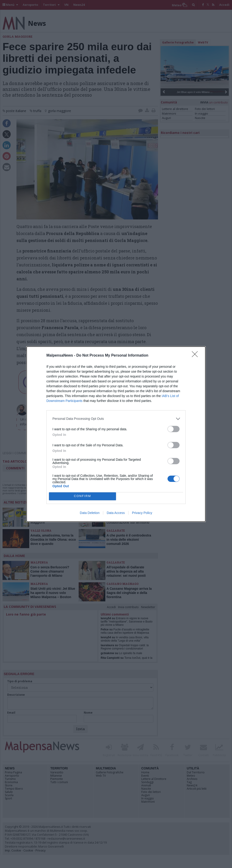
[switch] (174, 429)
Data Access (116, 513)
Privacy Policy (142, 513)
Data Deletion (90, 513)
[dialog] (116, 434)
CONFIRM (82, 496)
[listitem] (116, 419)
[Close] (196, 356)
